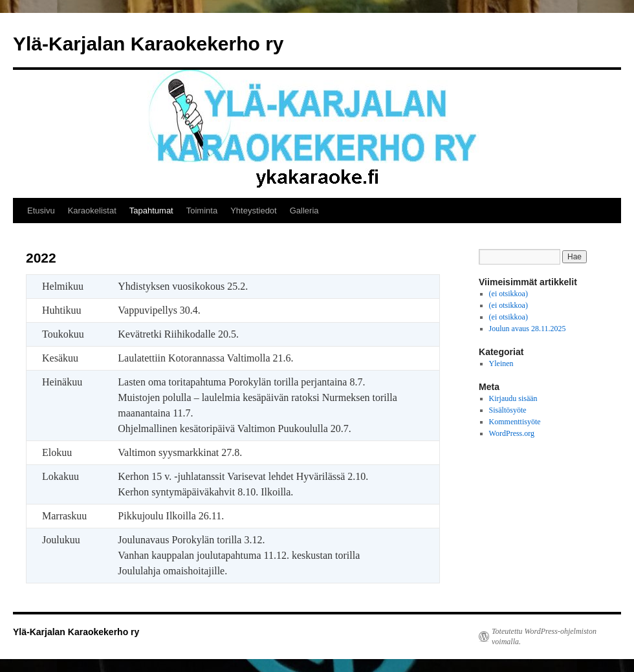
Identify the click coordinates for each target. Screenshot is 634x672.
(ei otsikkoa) (508, 294)
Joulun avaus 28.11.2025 (528, 329)
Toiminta (202, 211)
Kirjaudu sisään (513, 398)
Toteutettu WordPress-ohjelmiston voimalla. (544, 636)
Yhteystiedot (254, 211)
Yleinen (501, 363)
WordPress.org (512, 433)
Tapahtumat (151, 211)
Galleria (304, 211)
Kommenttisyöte (515, 422)
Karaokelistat (92, 211)
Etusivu (41, 211)
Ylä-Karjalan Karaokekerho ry (148, 44)
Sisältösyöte (508, 410)
